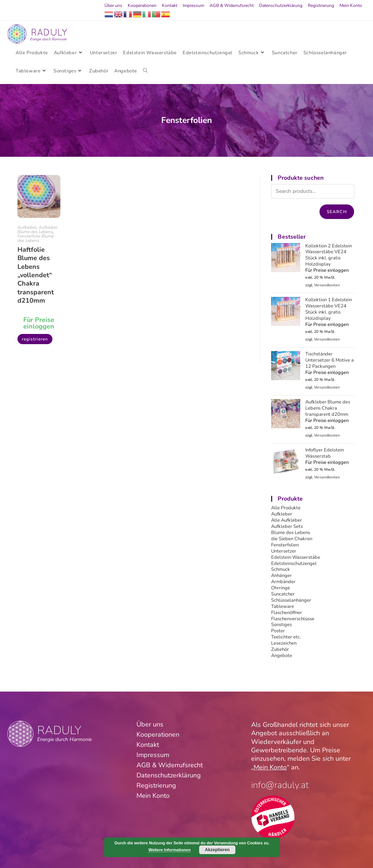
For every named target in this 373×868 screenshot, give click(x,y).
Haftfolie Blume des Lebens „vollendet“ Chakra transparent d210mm (36, 275)
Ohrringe (281, 588)
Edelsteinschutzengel (294, 564)
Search (337, 212)
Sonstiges (281, 625)
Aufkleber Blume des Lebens (37, 230)
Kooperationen (142, 5)
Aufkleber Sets (287, 526)
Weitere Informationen (170, 850)
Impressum (193, 5)
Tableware (283, 606)
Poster (278, 631)
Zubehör (280, 649)
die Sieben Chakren (292, 539)
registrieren (35, 339)
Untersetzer (284, 551)
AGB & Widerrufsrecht (232, 5)
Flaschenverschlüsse (293, 619)
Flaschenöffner (287, 613)
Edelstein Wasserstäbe (296, 557)
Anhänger (281, 576)
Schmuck (281, 569)
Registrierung (321, 5)
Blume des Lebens (291, 533)
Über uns (113, 5)
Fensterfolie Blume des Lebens (36, 238)
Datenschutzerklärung (281, 5)
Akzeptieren (217, 850)
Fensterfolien (285, 545)
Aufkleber (27, 227)
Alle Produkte (286, 508)
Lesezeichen (284, 643)
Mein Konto (351, 5)
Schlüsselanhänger (291, 600)
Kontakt (170, 5)
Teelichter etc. (286, 637)
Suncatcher (283, 594)
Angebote (282, 656)
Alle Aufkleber (287, 520)
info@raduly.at (280, 785)
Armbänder (283, 582)
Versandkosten (327, 285)
